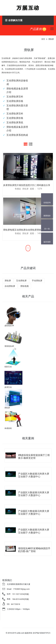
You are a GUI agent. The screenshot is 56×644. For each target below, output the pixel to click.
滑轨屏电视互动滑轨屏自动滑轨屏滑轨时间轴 (26, 230)
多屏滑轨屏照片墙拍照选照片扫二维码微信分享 (27, 185)
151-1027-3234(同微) (21, 594)
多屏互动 (8, 387)
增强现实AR (9, 346)
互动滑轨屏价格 (15, 101)
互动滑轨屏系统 (15, 123)
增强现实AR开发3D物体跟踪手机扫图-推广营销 (34, 550)
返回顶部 (47, 242)
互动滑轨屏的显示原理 (17, 107)
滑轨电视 (24, 286)
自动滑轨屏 (10, 286)
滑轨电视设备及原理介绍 (17, 90)
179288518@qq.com (21, 589)
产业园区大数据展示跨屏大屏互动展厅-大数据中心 (34, 475)
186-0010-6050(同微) (21, 599)
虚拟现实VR (9, 326)
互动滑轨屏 (21, 281)
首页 (43, 39)
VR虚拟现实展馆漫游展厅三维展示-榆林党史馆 (34, 457)
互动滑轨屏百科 (15, 97)
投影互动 (8, 367)
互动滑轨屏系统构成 (17, 135)
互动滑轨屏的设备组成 (17, 82)
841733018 (15, 604)
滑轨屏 (8, 281)
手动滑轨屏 (37, 281)
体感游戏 (8, 428)
